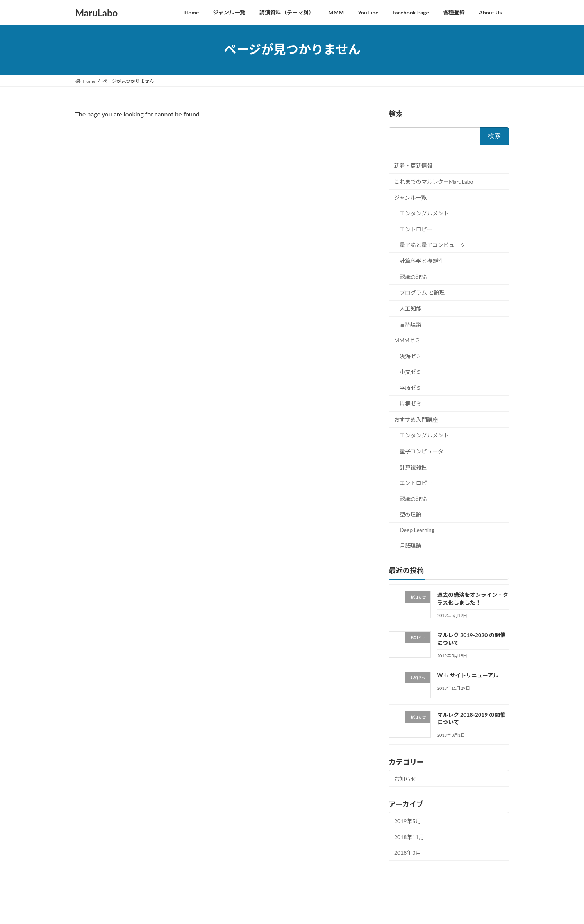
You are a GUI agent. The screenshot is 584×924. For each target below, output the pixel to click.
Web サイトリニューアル (468, 675)
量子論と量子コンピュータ (432, 245)
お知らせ (405, 779)
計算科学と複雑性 (421, 261)
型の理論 (411, 515)
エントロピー (416, 229)
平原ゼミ (411, 388)
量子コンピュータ (421, 451)
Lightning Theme (292, 910)
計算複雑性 (413, 467)
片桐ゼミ (411, 404)
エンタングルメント (424, 213)
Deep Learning (417, 530)
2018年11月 (409, 837)
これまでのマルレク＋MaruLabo (434, 182)
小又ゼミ (411, 372)
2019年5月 (408, 821)
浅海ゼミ (411, 356)
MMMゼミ (407, 340)
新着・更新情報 (413, 166)
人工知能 (411, 308)
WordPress (258, 910)
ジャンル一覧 (410, 197)
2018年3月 (408, 853)
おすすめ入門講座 (416, 419)
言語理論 (411, 324)
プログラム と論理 (422, 293)
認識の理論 (413, 277)
